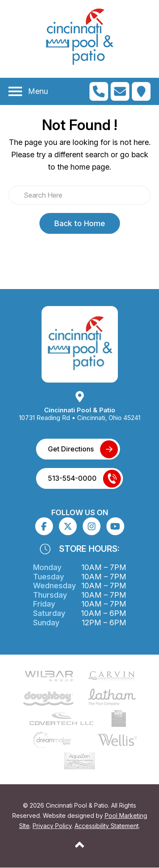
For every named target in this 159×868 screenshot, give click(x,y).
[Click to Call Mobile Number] (99, 91)
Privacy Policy (52, 826)
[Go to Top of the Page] (80, 845)
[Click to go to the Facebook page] (44, 526)
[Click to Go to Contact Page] (120, 91)
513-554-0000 (72, 478)
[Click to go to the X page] (68, 526)
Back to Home (80, 223)
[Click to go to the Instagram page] (92, 526)
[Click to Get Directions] (141, 91)
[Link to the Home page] (80, 344)
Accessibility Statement (107, 826)
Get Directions (71, 449)
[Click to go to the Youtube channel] (115, 526)
